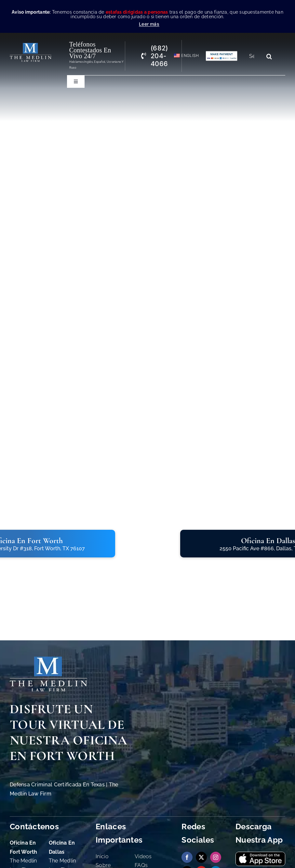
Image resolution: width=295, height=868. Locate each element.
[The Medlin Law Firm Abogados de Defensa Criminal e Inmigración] (48, 659)
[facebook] (187, 857)
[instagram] (216, 857)
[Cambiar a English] (184, 56)
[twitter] (201, 857)
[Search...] (254, 56)
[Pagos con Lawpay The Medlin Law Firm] (221, 53)
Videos (143, 856)
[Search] (269, 56)
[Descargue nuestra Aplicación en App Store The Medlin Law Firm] (260, 855)
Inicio (102, 856)
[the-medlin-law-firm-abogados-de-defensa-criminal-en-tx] (31, 46)
